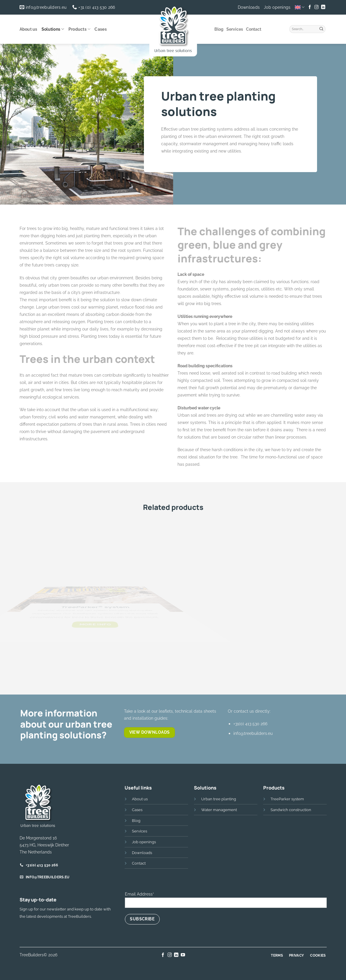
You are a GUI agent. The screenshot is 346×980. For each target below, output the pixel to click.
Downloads (249, 7)
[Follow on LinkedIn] (323, 7)
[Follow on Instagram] (316, 7)
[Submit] (321, 28)
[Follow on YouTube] (183, 955)
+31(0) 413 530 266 (250, 724)
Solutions (53, 29)
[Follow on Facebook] (310, 7)
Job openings (277, 7)
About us (29, 29)
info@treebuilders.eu (253, 733)
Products (80, 29)
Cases (100, 29)
